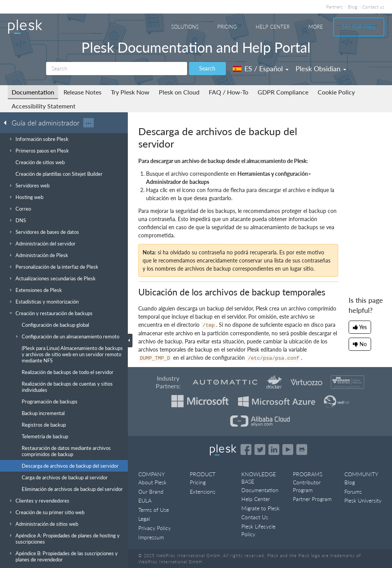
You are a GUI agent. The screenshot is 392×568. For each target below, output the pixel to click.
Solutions (185, 27)
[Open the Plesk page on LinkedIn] (274, 450)
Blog (352, 7)
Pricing (227, 27)
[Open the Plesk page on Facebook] (246, 450)
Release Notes (83, 92)
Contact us (373, 7)
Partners (334, 7)
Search (207, 68)
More (316, 27)
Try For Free (359, 27)
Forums (353, 492)
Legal (144, 519)
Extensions (203, 492)
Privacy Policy (155, 528)
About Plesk (152, 482)
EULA (145, 500)
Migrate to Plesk (260, 508)
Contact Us (255, 517)
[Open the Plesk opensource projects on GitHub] (302, 450)
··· (89, 123)
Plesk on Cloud (179, 92)
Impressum (151, 537)
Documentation (33, 92)
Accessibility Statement (44, 106)
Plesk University (363, 500)
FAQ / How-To (229, 92)
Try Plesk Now (130, 92)
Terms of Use (154, 510)
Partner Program (312, 499)
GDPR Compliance (283, 92)
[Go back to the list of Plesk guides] (7, 122)
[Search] (117, 69)
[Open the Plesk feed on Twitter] (260, 450)
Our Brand (151, 492)
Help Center (273, 27)
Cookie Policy (336, 92)
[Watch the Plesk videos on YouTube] (288, 450)
